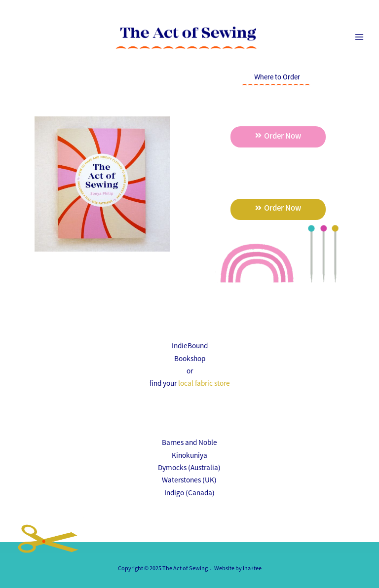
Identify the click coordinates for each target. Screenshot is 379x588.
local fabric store (204, 383)
